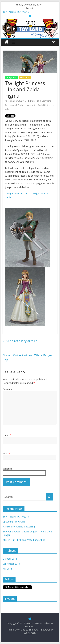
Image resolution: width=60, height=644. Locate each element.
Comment (8, 389)
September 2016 (11, 564)
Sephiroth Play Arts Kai (20, 341)
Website (7, 469)
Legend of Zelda (15, 105)
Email (7, 453)
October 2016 (10, 559)
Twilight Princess (46, 105)
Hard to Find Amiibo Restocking (19, 527)
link (26, 105)
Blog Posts (12, 77)
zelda (8, 109)
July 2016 (7, 569)
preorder (33, 105)
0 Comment (44, 101)
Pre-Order (25, 77)
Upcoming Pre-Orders (14, 522)
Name (7, 435)
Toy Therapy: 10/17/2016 (16, 12)
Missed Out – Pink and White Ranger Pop (28, 358)
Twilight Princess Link (17, 193)
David (33, 101)
